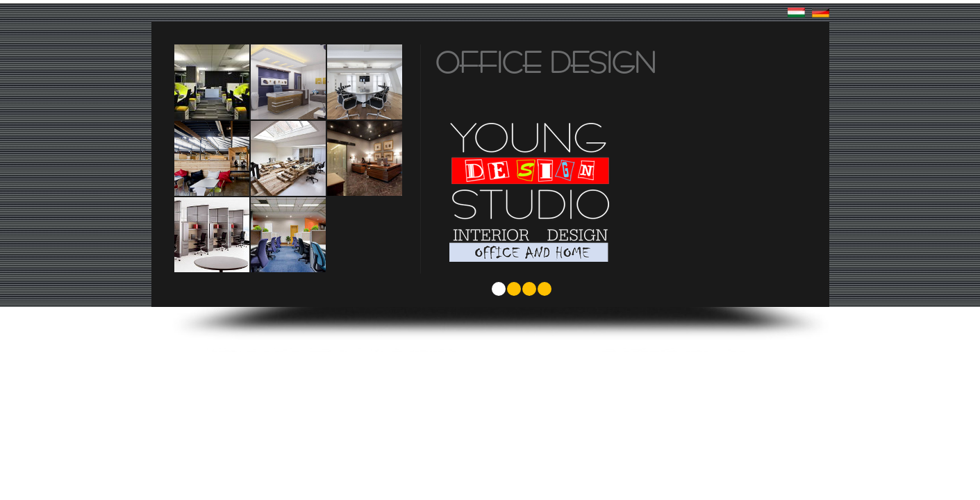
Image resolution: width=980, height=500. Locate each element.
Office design (546, 62)
